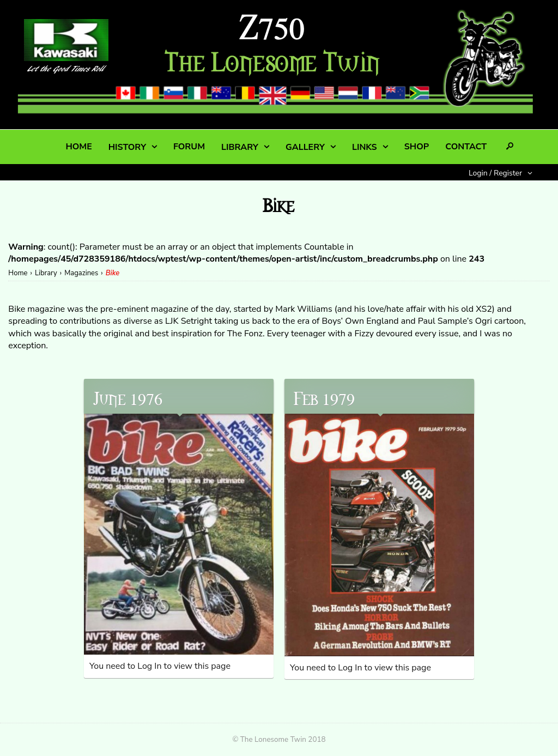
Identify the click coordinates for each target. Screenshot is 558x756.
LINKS (365, 147)
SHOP (417, 147)
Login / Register (495, 173)
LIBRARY (240, 147)
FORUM (189, 147)
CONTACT (466, 147)
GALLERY (305, 147)
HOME (78, 147)
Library (46, 273)
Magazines (81, 273)
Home (18, 273)
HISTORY (127, 147)
